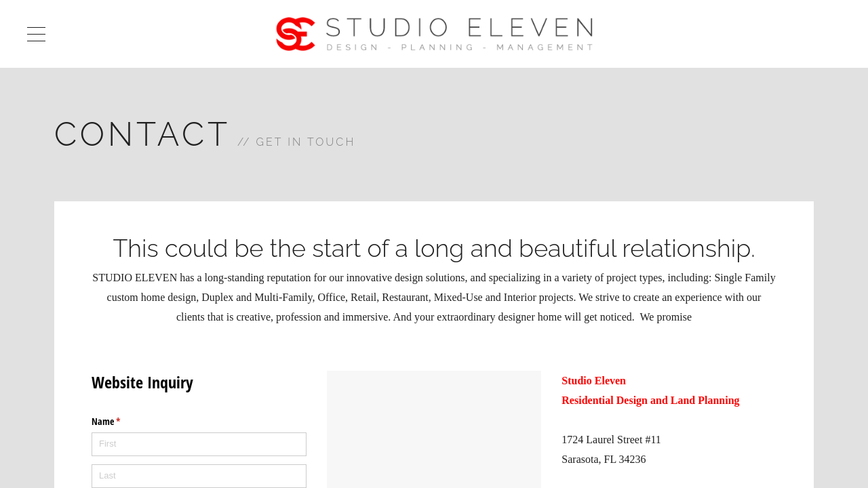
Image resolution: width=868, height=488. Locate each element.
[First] (199, 444)
